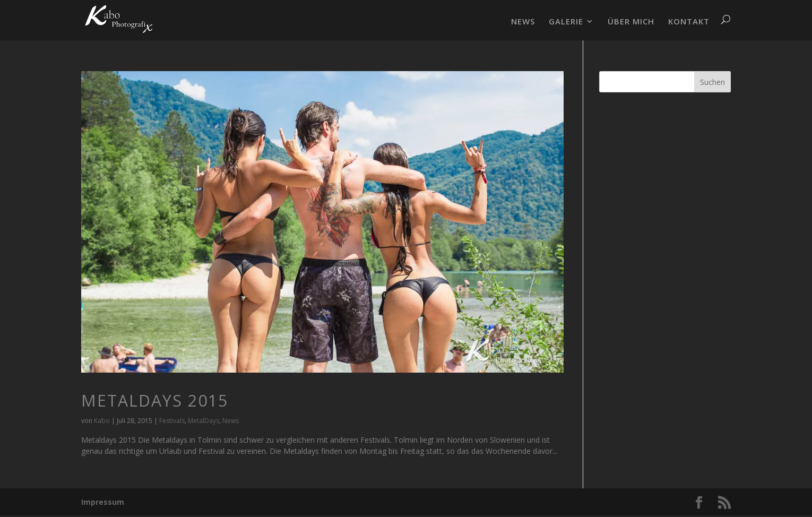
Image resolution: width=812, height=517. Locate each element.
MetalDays (204, 421)
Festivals (172, 421)
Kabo (102, 421)
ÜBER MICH (631, 22)
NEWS (523, 22)
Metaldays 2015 (155, 400)
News (231, 421)
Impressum (103, 502)
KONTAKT (689, 22)
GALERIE (566, 22)
